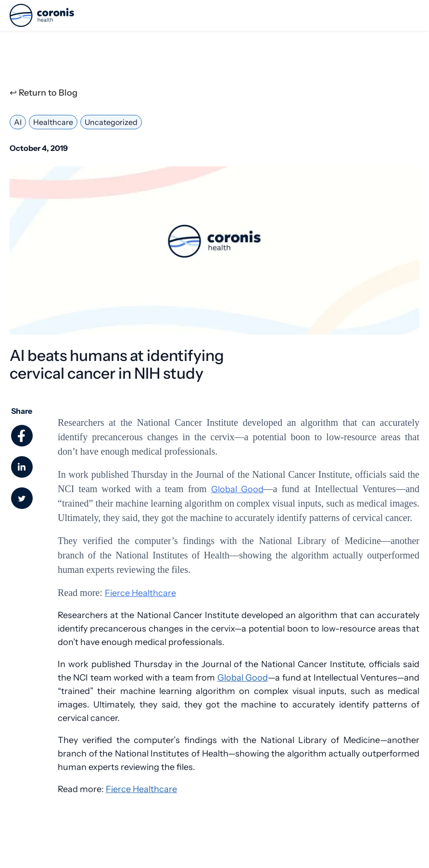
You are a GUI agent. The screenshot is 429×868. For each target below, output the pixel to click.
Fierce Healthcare (140, 593)
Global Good (237, 489)
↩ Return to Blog (44, 93)
